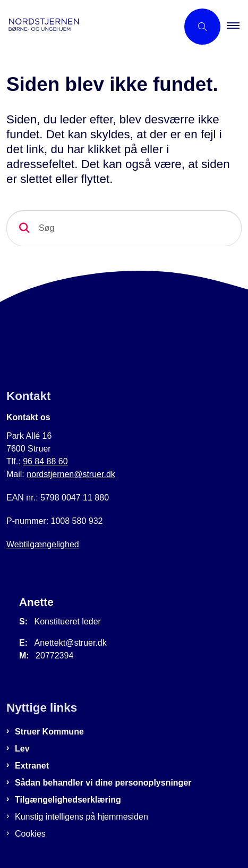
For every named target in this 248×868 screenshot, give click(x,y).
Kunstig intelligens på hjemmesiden (82, 817)
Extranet (32, 766)
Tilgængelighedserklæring (68, 800)
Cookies (30, 834)
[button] (237, 27)
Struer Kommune (49, 732)
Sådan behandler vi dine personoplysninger (103, 783)
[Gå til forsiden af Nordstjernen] (89, 27)
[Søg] (124, 228)
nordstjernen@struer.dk (71, 474)
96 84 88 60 (45, 461)
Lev (22, 749)
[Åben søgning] (202, 27)
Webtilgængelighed (43, 544)
